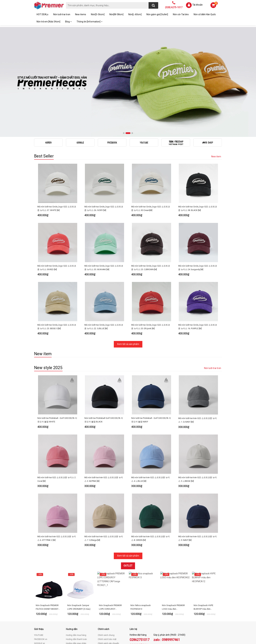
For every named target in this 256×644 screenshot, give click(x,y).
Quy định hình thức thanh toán (112, 603)
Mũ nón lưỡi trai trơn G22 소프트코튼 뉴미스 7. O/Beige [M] (104, 486)
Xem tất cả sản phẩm (128, 331)
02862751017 (140, 587)
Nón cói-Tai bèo (181, 14)
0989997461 (139, 593)
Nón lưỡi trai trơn (62, 14)
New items (81, 14)
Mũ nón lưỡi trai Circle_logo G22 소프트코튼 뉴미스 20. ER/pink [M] (151, 314)
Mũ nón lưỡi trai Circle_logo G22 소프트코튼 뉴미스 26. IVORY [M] (104, 208)
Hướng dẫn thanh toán (76, 587)
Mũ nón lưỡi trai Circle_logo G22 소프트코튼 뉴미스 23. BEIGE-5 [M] (57, 314)
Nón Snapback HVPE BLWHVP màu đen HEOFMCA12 (203, 555)
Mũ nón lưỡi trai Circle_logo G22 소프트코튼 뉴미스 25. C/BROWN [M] (151, 268)
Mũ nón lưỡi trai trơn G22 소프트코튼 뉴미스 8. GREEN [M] (151, 486)
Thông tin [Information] (89, 22)
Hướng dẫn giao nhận (76, 591)
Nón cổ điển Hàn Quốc (205, 14)
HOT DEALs (42, 14)
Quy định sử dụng (106, 599)
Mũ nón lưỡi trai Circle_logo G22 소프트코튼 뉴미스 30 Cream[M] (151, 208)
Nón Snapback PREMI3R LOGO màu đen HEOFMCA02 (173, 555)
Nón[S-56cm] (98, 14)
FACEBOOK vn (41, 587)
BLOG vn (38, 595)
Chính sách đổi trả (106, 595)
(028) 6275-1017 (174, 7)
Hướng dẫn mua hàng (76, 583)
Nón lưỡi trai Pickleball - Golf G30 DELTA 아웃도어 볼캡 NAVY (151, 394)
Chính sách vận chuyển (108, 591)
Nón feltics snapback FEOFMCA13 (141, 555)
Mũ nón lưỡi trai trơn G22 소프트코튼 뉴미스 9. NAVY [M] (198, 486)
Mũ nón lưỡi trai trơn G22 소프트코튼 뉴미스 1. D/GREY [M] (198, 394)
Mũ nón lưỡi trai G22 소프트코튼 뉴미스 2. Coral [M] (57, 440)
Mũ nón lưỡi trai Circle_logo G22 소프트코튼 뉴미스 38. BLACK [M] (198, 208)
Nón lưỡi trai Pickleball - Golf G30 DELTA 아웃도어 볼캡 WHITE (57, 394)
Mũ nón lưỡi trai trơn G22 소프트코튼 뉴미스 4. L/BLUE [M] (151, 440)
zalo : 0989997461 (167, 587)
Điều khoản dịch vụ (75, 595)
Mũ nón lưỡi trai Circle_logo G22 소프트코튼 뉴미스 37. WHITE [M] (57, 208)
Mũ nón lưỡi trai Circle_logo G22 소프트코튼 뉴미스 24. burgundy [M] (198, 268)
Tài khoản (197, 5)
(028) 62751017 (56, 622)
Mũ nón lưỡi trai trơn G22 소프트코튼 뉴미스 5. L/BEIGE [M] (198, 440)
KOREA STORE (41, 599)
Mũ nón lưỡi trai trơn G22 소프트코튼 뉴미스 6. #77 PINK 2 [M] (57, 486)
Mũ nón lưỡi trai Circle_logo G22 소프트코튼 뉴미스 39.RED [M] (57, 268)
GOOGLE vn (40, 591)
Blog (68, 22)
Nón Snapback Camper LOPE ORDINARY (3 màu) (79, 555)
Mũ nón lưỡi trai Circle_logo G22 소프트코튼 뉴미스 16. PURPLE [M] (198, 314)
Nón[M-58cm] (116, 14)
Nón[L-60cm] (135, 14)
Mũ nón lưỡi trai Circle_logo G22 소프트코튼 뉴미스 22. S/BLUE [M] (104, 314)
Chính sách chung (106, 583)
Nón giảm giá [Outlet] (157, 14)
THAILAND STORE (43, 603)
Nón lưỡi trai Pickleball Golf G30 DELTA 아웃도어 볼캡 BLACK (104, 394)
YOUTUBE (39, 583)
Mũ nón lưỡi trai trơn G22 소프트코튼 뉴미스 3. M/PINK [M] (104, 440)
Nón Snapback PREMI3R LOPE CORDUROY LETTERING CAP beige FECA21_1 (110, 555)
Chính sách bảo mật (107, 587)
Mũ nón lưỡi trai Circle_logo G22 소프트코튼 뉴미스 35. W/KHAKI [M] (104, 268)
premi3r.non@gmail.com (53, 625)
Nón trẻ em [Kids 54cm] (48, 22)
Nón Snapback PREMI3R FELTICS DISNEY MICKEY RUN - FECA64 (47, 555)
